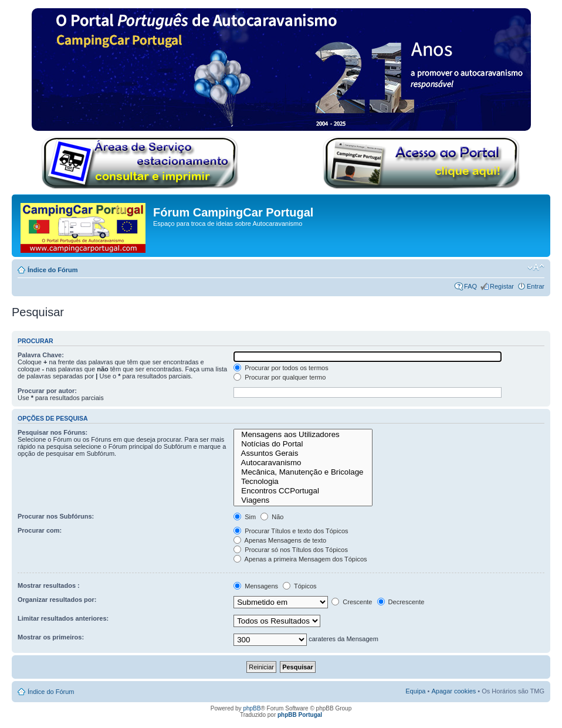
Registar (502, 286)
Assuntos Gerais (303, 453)
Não (272, 517)
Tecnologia (303, 482)
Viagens (303, 500)
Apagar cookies (453, 691)
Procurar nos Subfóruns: (56, 516)
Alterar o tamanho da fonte (536, 268)
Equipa (415, 691)
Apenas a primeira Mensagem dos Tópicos (300, 559)
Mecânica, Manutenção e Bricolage (303, 472)
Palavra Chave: (41, 355)
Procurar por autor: (47, 391)
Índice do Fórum (53, 270)
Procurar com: (40, 530)
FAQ (470, 286)
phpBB (252, 708)
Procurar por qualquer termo (280, 377)
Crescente (352, 602)
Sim (245, 517)
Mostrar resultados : (49, 585)
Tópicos (299, 586)
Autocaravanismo (303, 463)
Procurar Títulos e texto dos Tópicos (291, 531)
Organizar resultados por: (57, 600)
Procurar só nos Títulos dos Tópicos (291, 550)
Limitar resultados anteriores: (63, 618)
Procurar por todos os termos (281, 368)
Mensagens (256, 586)
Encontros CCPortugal (303, 491)
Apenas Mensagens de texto (280, 540)
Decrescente (401, 602)
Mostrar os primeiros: (51, 637)
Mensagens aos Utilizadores (303, 435)
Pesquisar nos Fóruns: (53, 432)
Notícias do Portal (303, 444)
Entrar (536, 286)
